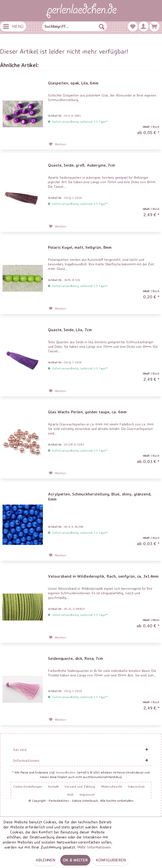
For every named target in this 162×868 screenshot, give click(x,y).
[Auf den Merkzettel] (58, 144)
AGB (70, 794)
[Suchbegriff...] (75, 26)
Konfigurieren (111, 860)
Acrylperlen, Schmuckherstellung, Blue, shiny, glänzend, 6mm (100, 497)
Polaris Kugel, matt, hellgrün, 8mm (80, 247)
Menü (13, 26)
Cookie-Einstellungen (28, 786)
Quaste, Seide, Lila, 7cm (70, 330)
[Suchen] (102, 26)
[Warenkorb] (154, 26)
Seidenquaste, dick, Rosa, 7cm (75, 658)
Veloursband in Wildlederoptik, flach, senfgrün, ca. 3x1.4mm (103, 576)
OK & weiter (75, 860)
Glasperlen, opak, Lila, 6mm (73, 83)
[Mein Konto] (144, 26)
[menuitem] (13, 26)
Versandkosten (65, 772)
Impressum (87, 794)
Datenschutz (137, 786)
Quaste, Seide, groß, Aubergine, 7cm (82, 165)
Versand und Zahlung (80, 786)
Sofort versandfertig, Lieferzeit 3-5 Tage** (80, 122)
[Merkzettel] (133, 26)
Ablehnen (45, 860)
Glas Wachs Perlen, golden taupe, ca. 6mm (87, 412)
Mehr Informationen (94, 847)
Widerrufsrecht (111, 786)
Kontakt (53, 786)
